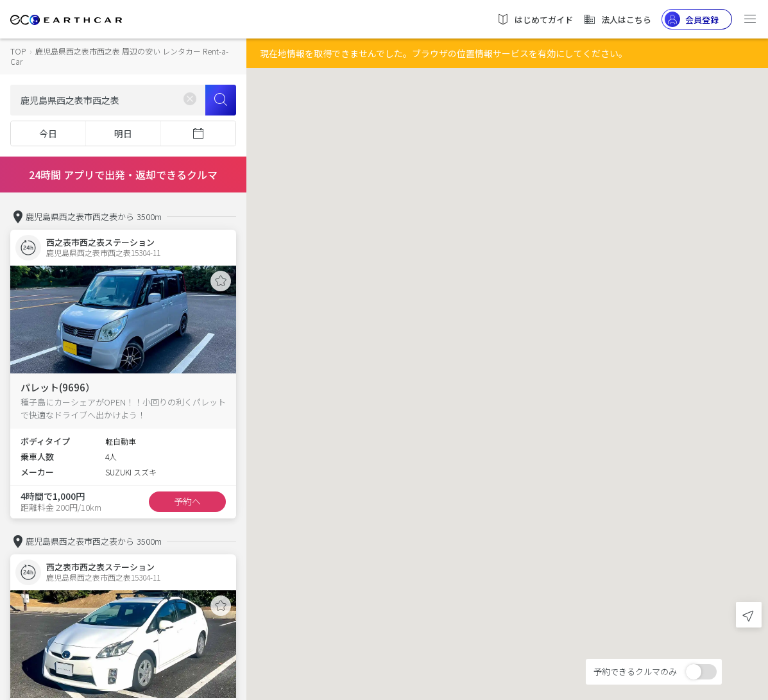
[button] (508, 338)
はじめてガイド (535, 19)
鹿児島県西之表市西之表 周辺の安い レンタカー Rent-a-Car (119, 56)
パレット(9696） (58, 387)
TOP (18, 51)
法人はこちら (617, 19)
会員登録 (692, 19)
